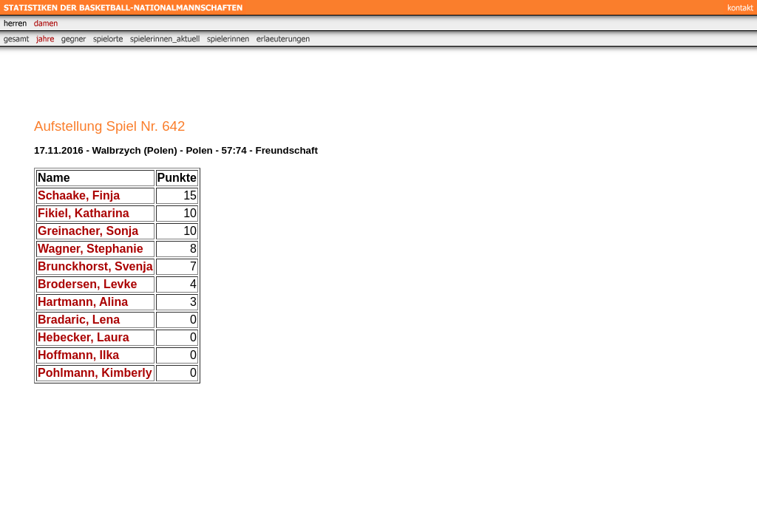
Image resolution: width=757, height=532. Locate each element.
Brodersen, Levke (87, 284)
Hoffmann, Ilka (78, 355)
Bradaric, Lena (79, 320)
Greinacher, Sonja (88, 231)
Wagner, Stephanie (91, 249)
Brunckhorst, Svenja (95, 266)
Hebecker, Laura (84, 337)
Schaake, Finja (79, 195)
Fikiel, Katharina (84, 213)
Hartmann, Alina (83, 302)
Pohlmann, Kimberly (95, 373)
